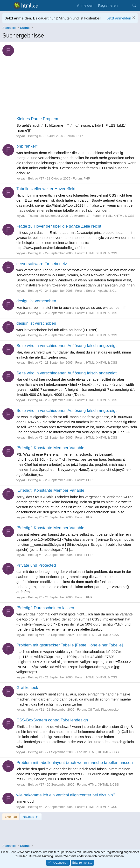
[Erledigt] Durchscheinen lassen (45, 608)
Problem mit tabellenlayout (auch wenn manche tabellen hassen (75, 763)
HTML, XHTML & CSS (119, 216)
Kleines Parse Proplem (37, 119)
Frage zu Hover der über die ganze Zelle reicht (59, 226)
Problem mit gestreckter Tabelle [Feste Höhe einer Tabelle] (70, 645)
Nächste (31, 817)
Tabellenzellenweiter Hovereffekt (46, 189)
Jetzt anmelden (119, 18)
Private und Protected (36, 565)
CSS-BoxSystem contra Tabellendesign (52, 720)
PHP (80, 136)
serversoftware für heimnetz (42, 264)
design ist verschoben (36, 301)
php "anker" (27, 146)
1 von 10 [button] (11, 817)
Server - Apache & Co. (101, 291)
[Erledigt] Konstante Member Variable (50, 448)
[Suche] (134, 5)
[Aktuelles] (125, 5)
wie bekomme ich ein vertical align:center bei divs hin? (66, 795)
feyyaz (21, 136)
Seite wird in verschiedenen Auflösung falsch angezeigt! (67, 346)
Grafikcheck (27, 688)
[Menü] (7, 6)
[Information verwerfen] (133, 18)
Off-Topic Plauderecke (103, 710)
